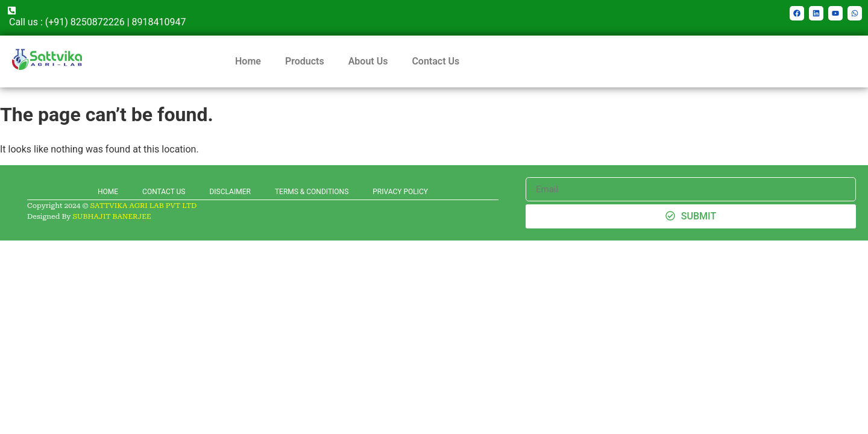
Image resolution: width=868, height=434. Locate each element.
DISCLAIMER (230, 192)
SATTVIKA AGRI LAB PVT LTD (144, 206)
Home (248, 61)
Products (305, 61)
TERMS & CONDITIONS (312, 192)
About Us (368, 61)
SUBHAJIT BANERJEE (112, 216)
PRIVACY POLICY (400, 192)
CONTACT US (164, 192)
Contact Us (436, 61)
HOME (108, 192)
